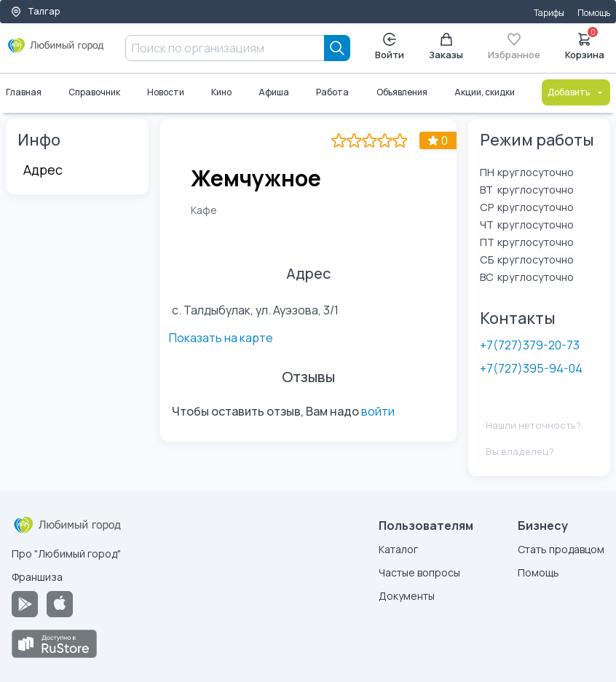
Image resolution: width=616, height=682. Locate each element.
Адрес (43, 170)
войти (378, 385)
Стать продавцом (561, 549)
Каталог (398, 549)
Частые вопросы (419, 572)
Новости (166, 92)
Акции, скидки (485, 92)
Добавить (576, 92)
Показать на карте (403, 309)
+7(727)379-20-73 (530, 345)
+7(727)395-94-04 (531, 368)
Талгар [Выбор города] (35, 11)
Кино (221, 92)
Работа (333, 92)
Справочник (94, 92)
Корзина (585, 45)
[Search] (337, 48)
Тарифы (549, 13)
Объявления (402, 92)
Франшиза (37, 577)
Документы (407, 596)
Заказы (446, 47)
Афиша (275, 92)
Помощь (594, 13)
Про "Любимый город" (66, 554)
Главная (24, 92)
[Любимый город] (56, 51)
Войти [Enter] (390, 47)
